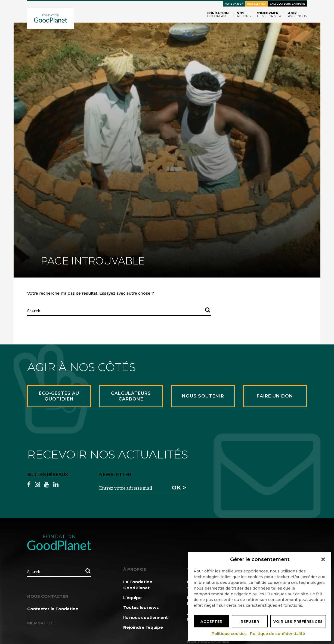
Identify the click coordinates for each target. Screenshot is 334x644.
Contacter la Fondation (53, 609)
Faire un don (234, 4)
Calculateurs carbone (287, 4)
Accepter (211, 621)
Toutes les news (141, 607)
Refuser (250, 621)
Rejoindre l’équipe (143, 627)
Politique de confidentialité (278, 634)
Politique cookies (229, 634)
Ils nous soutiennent (146, 617)
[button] (323, 559)
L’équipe (132, 598)
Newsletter (256, 4)
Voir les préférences (298, 621)
